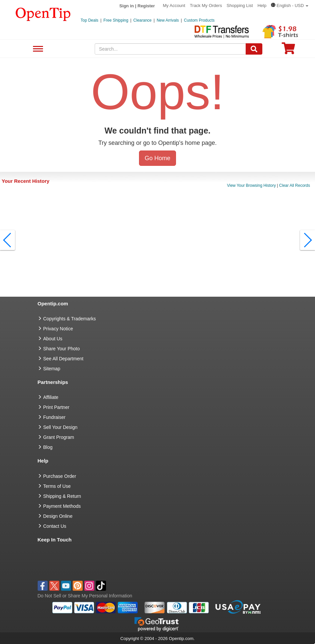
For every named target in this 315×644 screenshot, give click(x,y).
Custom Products (199, 20)
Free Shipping (116, 20)
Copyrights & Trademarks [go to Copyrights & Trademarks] (70, 319)
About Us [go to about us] (53, 339)
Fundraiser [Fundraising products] (54, 417)
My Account (174, 5)
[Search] (254, 49)
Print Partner (56, 407)
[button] (290, 5)
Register (146, 6)
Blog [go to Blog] (48, 447)
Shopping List (240, 5)
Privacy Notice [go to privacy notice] (58, 329)
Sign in (126, 6)
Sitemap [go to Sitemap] (52, 369)
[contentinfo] (43, 14)
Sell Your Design (60, 427)
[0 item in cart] (288, 50)
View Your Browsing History (251, 185)
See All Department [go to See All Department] (63, 359)
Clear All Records (294, 185)
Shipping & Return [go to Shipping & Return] (62, 496)
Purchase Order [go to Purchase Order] (60, 476)
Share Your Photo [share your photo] (62, 349)
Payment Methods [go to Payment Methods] (62, 506)
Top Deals (89, 20)
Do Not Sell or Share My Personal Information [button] (85, 596)
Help (262, 5)
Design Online (58, 516)
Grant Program (59, 437)
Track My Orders (206, 5)
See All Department (37, 49)
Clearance (142, 20)
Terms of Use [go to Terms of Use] (57, 486)
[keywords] (170, 49)
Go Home (157, 158)
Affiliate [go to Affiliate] (51, 397)
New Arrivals (168, 20)
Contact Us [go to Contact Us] (55, 526)
